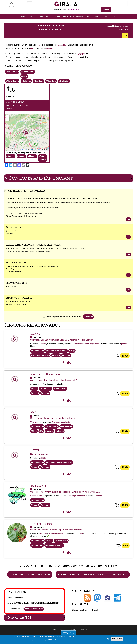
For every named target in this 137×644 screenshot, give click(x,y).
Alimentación (13, 72)
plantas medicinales (57, 537)
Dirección (10, 97)
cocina (39, 499)
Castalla (11, 157)
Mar (40, 386)
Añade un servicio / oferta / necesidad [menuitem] (69, 17)
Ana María (39, 489)
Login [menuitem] (114, 17)
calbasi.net (86, 618)
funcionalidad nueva (34, 617)
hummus (50, 48)
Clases (33, 499)
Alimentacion (13, 81)
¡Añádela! (88, 318)
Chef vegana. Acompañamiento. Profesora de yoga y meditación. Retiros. (52, 199)
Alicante (33, 157)
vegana (43, 345)
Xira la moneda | (66, 9)
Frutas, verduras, (17, 284)
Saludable (40, 81)
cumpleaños (81, 499)
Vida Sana (53, 81)
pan (92, 57)
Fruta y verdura (16, 263)
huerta (81, 537)
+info (128, 220)
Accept (107, 639)
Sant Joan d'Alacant (41, 357)
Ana (34, 415)
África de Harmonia (47, 376)
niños (39, 45)
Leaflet (25, 150)
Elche (35, 433)
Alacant (22, 157)
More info (52, 640)
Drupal (96, 618)
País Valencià (43, 158)
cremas (34, 48)
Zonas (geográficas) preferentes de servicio (25, 153)
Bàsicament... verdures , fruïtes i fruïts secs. (33, 246)
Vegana (43, 460)
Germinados (35, 424)
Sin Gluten (66, 81)
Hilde (35, 453)
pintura (125, 345)
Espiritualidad (62, 544)
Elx (42, 433)
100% (125, 357)
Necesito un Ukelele (19, 299)
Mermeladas (68, 429)
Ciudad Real (38, 549)
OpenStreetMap (36, 150)
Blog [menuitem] (97, 17)
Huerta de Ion (42, 527)
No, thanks (117, 639)
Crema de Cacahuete (62, 424)
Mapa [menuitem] (23, 17)
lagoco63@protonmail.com (117, 26)
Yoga (92, 345)
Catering (72, 499)
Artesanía (99, 499)
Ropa (97, 345)
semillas (82, 54)
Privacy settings (68, 632)
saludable (62, 45)
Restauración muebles (58, 352)
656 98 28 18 (123, 30)
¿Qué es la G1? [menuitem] (45, 17)
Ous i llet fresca (17, 228)
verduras (43, 537)
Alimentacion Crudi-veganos (61, 465)
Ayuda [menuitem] (89, 17)
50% (126, 549)
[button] (27, 132)
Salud (25, 77)
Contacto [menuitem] (105, 17)
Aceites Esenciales (82, 345)
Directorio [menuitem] (32, 17)
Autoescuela (46, 390)
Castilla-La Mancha (55, 549)
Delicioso (27, 81)
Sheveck (76, 618)
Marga (36, 336)
